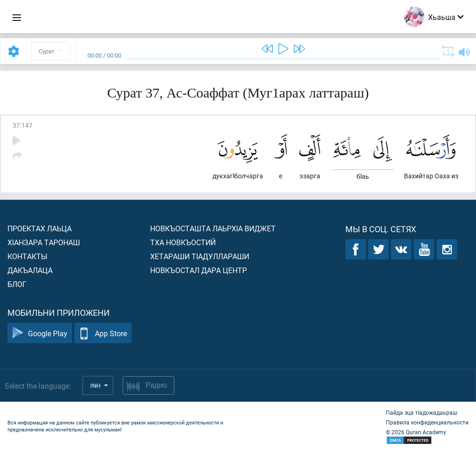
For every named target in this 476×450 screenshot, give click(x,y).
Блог (17, 284)
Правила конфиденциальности (427, 422)
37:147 (23, 125)
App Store (103, 333)
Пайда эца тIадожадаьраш (422, 412)
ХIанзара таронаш (44, 242)
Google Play (40, 333)
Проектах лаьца (40, 228)
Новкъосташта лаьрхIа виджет (213, 228)
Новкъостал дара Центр (198, 270)
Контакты (27, 256)
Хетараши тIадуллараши (200, 256)
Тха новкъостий (183, 242)
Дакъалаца (30, 270)
